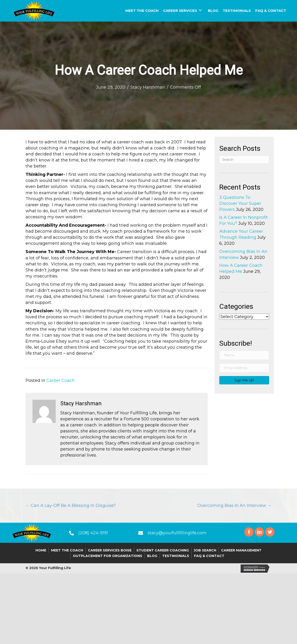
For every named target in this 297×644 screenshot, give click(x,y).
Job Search (205, 550)
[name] (244, 355)
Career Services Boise (110, 550)
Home (41, 550)
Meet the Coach (67, 550)
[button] (244, 380)
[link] (142, 10)
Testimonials (176, 556)
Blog (152, 556)
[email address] (244, 368)
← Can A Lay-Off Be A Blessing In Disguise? (71, 506)
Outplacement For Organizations (108, 556)
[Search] (244, 160)
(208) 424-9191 (93, 533)
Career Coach (61, 380)
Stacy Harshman (148, 87)
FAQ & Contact (209, 556)
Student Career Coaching (163, 550)
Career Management (241, 550)
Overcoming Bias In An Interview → (234, 506)
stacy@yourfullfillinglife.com (177, 533)
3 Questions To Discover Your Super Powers (240, 203)
